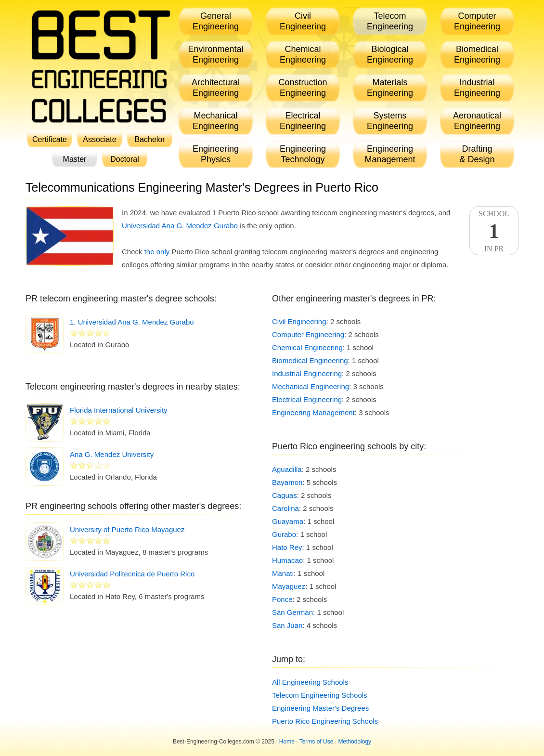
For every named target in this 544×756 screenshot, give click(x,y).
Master (75, 159)
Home (287, 742)
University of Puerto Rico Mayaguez (127, 529)
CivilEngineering (303, 21)
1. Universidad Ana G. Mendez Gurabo (132, 322)
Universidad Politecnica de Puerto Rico (132, 574)
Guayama (288, 521)
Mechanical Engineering (311, 386)
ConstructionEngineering (303, 88)
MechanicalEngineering (216, 121)
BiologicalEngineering (390, 54)
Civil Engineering (299, 321)
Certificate (50, 139)
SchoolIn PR (494, 231)
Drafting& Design (477, 154)
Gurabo (284, 534)
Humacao (287, 560)
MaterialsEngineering (390, 88)
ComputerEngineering (477, 21)
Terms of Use (317, 742)
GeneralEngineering (216, 21)
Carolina (285, 508)
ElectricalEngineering (303, 121)
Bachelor (149, 139)
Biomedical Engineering (310, 360)
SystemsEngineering (390, 121)
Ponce (282, 599)
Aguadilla (287, 469)
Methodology (355, 742)
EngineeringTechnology (303, 154)
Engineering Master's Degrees (320, 708)
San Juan (287, 625)
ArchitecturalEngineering (216, 88)
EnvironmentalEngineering (215, 54)
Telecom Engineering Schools (320, 695)
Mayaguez (289, 586)
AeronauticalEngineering (477, 121)
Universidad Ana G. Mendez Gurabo (180, 226)
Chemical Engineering (307, 347)
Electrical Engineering (307, 399)
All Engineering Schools (310, 682)
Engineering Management (313, 412)
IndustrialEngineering (477, 88)
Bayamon (287, 482)
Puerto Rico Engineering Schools (325, 721)
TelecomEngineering (390, 21)
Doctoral (125, 159)
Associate (99, 139)
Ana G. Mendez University (112, 454)
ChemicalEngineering (303, 54)
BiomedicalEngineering (477, 54)
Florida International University (119, 410)
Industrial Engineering (307, 373)
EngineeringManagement (390, 154)
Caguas (285, 495)
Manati (283, 573)
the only (157, 252)
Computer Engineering (308, 334)
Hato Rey (287, 547)
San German (292, 612)
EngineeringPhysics (216, 154)
